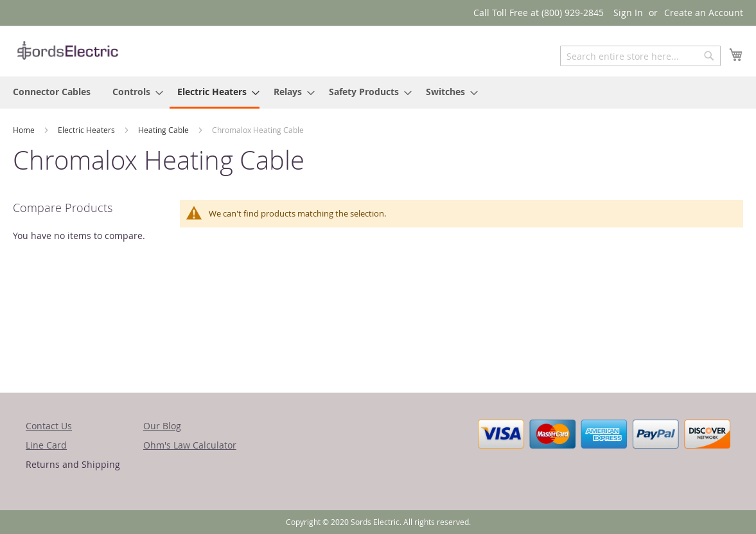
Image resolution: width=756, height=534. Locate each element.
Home (25, 130)
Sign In (628, 13)
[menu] (378, 93)
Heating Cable (164, 130)
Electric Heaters (87, 130)
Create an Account (704, 13)
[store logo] (67, 50)
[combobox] (640, 56)
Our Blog (162, 426)
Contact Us (49, 426)
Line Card (46, 445)
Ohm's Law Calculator (190, 445)
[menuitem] (52, 92)
